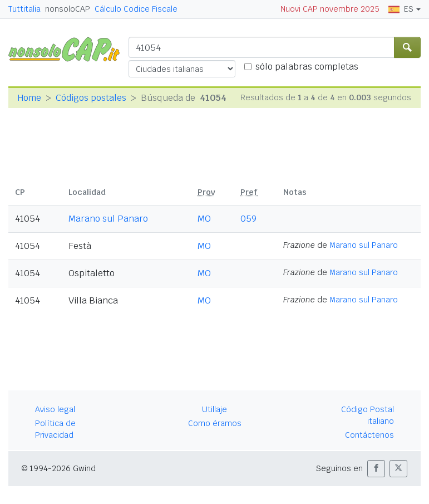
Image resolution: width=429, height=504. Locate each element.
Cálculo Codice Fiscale (136, 9)
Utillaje (214, 409)
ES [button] (401, 9)
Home (29, 98)
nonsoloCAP (68, 9)
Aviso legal (55, 409)
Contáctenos (369, 435)
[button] (376, 469)
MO (204, 219)
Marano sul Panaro (108, 219)
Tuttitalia (24, 9)
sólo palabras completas (307, 67)
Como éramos (215, 423)
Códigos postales (91, 98)
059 (248, 219)
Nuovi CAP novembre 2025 (330, 9)
